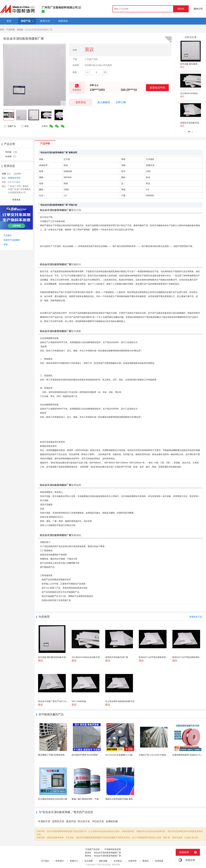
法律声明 (132, 861)
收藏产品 (10, 126)
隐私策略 (103, 861)
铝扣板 (20, 30)
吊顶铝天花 (44, 821)
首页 (2, 30)
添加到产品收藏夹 (12, 240)
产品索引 (8, 236)
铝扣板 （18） (12, 152)
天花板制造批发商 (113, 849)
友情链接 (159, 861)
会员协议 (118, 861)
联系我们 (60, 861)
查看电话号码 (157, 88)
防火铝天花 (84, 821)
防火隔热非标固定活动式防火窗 (53, 799)
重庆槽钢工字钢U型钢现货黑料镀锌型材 (57, 755)
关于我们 (45, 861)
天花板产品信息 (92, 849)
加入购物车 (104, 102)
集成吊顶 (71, 821)
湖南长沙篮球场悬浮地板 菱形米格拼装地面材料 (127, 799)
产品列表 (11, 30)
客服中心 (74, 861)
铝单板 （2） (11, 156)
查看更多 (16, 200)
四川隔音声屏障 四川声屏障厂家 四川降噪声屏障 (94, 755)
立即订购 (121, 102)
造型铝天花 (58, 821)
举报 (25, 126)
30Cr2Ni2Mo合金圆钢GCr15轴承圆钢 (122, 755)
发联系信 (81, 102)
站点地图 (89, 861)
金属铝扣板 (112, 821)
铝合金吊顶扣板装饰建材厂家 (108, 853)
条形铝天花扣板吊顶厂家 (192, 123)
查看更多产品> (196, 617)
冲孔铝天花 (98, 821)
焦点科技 (107, 865)
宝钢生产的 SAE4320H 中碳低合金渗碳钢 (158, 755)
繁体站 (146, 861)
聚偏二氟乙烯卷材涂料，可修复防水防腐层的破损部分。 (98, 799)
